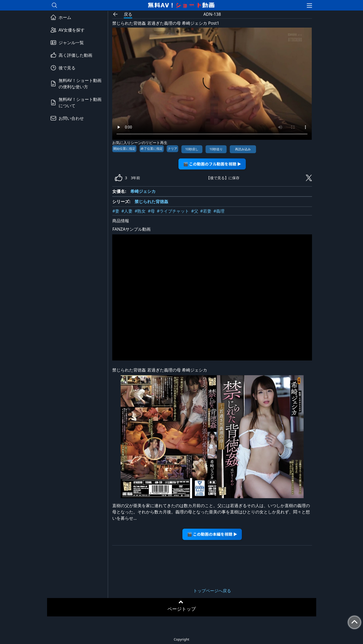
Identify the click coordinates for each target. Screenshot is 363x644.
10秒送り (216, 149)
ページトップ (182, 609)
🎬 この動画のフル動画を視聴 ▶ (212, 164)
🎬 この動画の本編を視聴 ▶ (212, 534)
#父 (195, 211)
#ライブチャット (173, 211)
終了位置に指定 (152, 149)
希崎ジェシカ (143, 191)
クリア (172, 149)
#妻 (116, 211)
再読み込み (243, 149)
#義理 (219, 211)
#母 (151, 211)
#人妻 (127, 211)
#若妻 (206, 211)
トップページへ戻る (212, 591)
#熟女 (140, 211)
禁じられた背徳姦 (151, 202)
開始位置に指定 (124, 149)
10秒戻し (192, 149)
